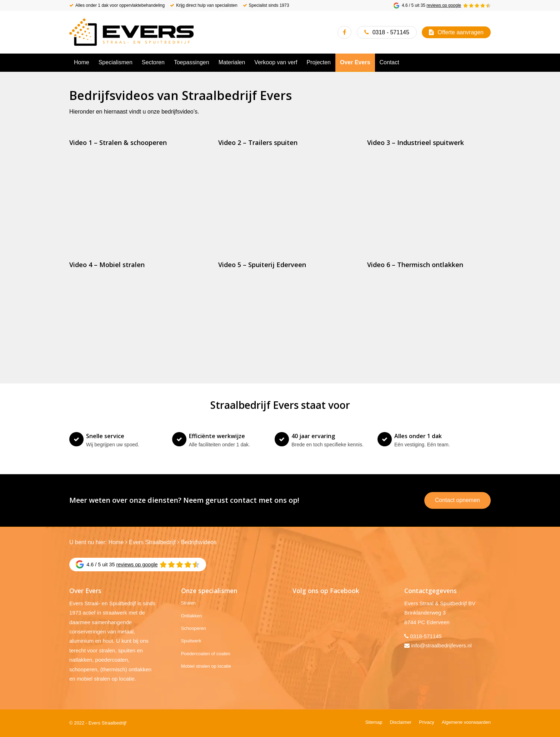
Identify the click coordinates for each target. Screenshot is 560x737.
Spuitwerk (191, 641)
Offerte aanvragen (461, 32)
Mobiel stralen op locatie (206, 666)
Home (116, 542)
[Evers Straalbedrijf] (131, 32)
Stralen (188, 603)
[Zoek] (486, 62)
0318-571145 (426, 636)
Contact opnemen (457, 500)
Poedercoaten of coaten (206, 654)
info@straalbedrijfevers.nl (441, 645)
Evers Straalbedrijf (152, 542)
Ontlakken (192, 616)
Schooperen (194, 628)
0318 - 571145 (391, 32)
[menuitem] (82, 62)
